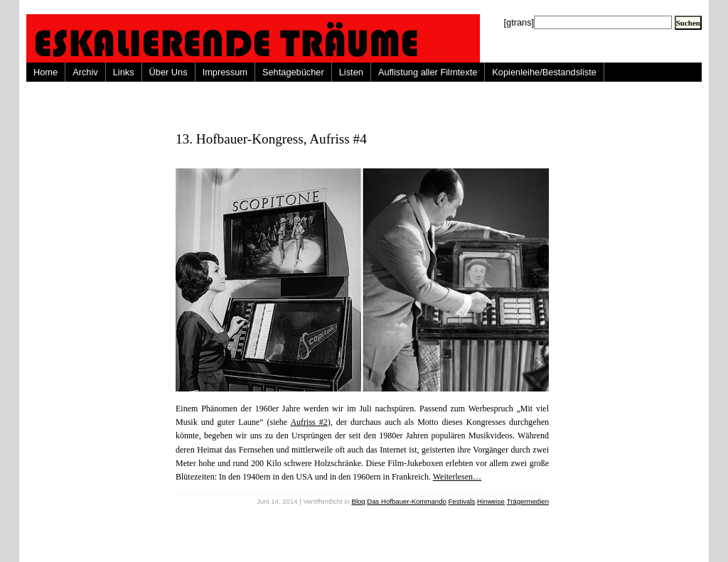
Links (124, 72)
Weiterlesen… (457, 477)
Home (45, 72)
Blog (358, 501)
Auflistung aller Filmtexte (428, 72)
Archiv (85, 72)
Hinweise (491, 501)
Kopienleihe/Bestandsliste (544, 72)
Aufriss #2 (309, 422)
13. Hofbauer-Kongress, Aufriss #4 (271, 139)
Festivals (461, 501)
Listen (351, 72)
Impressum (225, 72)
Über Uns (168, 72)
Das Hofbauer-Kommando (406, 501)
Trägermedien (528, 501)
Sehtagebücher (293, 72)
